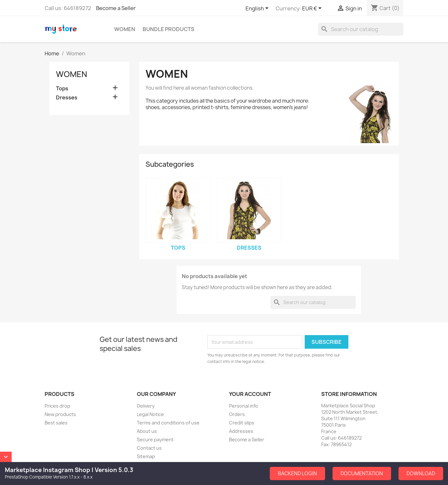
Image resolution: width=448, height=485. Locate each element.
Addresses (241, 431)
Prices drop (57, 406)
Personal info (244, 406)
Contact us (149, 448)
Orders (237, 414)
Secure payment (155, 440)
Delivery (146, 406)
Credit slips (242, 423)
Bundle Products (169, 29)
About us (147, 431)
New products (60, 414)
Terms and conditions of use (168, 423)
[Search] (361, 29)
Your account (250, 394)
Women (125, 29)
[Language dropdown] (258, 9)
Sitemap (146, 456)
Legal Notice (150, 414)
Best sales (56, 423)
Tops (62, 89)
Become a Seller (116, 8)
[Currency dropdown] (313, 9)
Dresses (67, 98)
